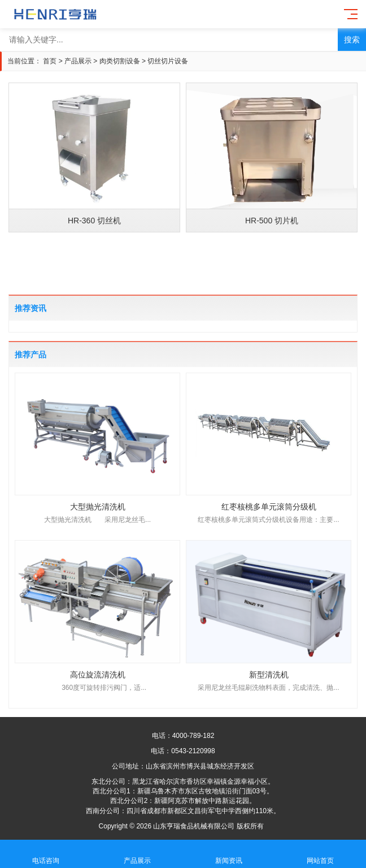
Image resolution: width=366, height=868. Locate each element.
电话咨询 (46, 854)
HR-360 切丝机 (94, 221)
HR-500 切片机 (272, 221)
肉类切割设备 (120, 61)
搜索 (352, 40)
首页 (50, 61)
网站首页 (320, 854)
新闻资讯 (229, 854)
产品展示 (78, 61)
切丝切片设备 (168, 61)
